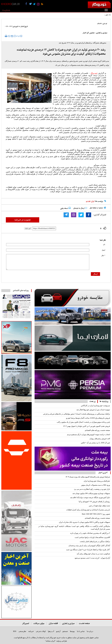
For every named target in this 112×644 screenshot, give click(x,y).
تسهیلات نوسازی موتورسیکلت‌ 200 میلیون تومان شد (91, 493)
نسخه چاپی (65, 208)
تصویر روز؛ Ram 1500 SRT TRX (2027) (96, 514)
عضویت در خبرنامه (23, 220)
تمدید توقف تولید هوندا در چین (99, 506)
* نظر (103, 255)
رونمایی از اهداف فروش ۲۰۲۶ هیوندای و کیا (94, 502)
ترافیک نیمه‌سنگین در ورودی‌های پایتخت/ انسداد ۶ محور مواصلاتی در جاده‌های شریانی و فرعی (76, 414)
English (6, 11)
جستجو (65, 631)
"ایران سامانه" (50, 641)
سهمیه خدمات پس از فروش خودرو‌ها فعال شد (93, 410)
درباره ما (90, 631)
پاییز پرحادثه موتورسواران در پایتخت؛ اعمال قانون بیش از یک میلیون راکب (83, 422)
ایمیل (103, 250)
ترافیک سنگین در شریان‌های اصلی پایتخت (95, 541)
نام (104, 244)
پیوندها (72, 631)
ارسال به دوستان (80, 208)
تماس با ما (81, 631)
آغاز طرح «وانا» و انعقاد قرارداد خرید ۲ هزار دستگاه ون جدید (88, 550)
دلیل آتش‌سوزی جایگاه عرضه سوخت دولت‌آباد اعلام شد (90, 497)
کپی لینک (28, 228)
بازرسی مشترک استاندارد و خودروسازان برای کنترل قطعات (88, 510)
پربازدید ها (104, 401)
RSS (15, 631)
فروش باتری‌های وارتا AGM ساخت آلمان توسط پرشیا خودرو (88, 418)
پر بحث (92, 401)
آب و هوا (51, 631)
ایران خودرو (90, 201)
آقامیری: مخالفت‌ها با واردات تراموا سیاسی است (92, 537)
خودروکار (94, 73)
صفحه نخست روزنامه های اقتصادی (97, 430)
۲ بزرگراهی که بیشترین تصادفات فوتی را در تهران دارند (90, 533)
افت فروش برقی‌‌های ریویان (100, 439)
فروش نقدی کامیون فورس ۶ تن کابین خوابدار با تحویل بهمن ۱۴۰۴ (86, 426)
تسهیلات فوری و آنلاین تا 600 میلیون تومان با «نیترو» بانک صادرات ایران (84, 522)
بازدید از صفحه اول (96, 208)
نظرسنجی (22, 631)
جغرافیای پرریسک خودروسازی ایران (97, 481)
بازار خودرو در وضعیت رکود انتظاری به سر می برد (92, 489)
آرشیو (58, 631)
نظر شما (103, 240)
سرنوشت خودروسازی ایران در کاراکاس (95, 406)
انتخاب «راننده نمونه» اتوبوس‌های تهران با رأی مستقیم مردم (89, 434)
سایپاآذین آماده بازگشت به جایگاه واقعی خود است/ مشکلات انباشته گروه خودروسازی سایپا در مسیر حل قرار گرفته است (74, 528)
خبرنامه (31, 631)
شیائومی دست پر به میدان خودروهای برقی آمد (93, 554)
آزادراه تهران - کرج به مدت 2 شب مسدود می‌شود (92, 558)
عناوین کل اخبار (89, 33)
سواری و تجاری (102, 33)
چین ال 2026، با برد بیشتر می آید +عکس (95, 443)
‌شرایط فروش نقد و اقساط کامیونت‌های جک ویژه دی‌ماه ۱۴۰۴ (88, 477)
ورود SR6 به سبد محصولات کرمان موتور (96, 485)
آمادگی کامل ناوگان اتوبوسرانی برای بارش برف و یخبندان (89, 546)
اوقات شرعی (41, 631)
